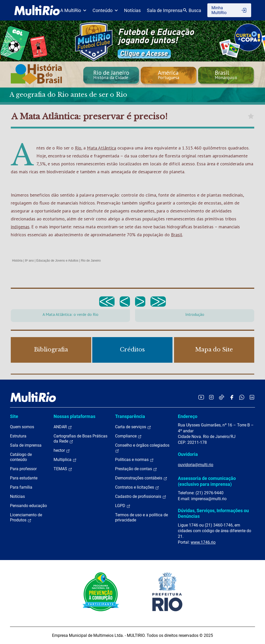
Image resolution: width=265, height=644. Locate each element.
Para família (21, 487)
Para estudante (24, 478)
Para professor (23, 469)
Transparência (130, 416)
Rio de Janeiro (91, 261)
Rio (78, 148)
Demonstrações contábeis (141, 478)
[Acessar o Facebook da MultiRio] (232, 397)
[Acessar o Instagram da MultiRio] (211, 397)
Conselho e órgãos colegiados (142, 448)
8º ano (29, 261)
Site (14, 416)
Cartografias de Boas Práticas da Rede (80, 439)
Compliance (128, 436)
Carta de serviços (133, 427)
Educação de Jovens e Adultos (57, 261)
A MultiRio (73, 10)
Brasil (177, 235)
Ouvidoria (188, 454)
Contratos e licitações (137, 487)
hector (62, 450)
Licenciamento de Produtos (26, 518)
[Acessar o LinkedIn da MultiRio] (252, 397)
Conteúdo (105, 10)
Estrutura (18, 436)
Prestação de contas (136, 469)
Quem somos (22, 427)
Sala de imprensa (26, 445)
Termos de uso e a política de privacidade (141, 517)
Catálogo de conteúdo (21, 457)
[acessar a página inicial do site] (37, 10)
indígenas (20, 227)
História (17, 261)
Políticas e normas (134, 460)
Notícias (132, 10)
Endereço (188, 416)
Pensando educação (28, 506)
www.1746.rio (203, 542)
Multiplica (65, 460)
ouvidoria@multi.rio (196, 465)
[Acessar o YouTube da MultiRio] (201, 397)
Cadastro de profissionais (141, 497)
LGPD (123, 506)
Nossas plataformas (74, 416)
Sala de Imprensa (165, 10)
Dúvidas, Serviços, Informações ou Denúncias (213, 513)
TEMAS (63, 469)
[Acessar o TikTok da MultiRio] (222, 397)
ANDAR (63, 427)
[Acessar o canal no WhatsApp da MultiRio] (242, 397)
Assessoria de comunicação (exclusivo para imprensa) (207, 481)
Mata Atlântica (101, 148)
